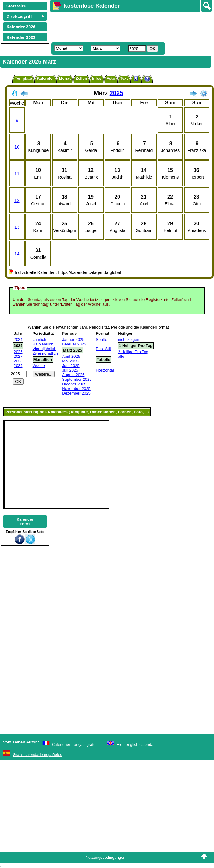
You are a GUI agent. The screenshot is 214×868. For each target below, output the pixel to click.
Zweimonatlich (45, 353)
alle (121, 356)
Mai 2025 (70, 361)
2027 (18, 356)
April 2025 (71, 356)
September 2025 (77, 379)
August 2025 (73, 375)
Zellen (81, 78)
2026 (18, 352)
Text (124, 78)
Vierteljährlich (45, 349)
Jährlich (39, 339)
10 (17, 147)
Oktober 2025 (74, 384)
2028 (18, 361)
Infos (97, 78)
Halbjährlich (43, 344)
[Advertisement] (115, 26)
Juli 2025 (70, 370)
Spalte (101, 339)
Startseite (16, 6)
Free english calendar (136, 745)
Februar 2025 (74, 344)
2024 (18, 339)
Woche (39, 366)
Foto (111, 78)
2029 (18, 366)
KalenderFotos (25, 522)
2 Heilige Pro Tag (133, 352)
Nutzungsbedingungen (105, 857)
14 (17, 254)
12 (17, 200)
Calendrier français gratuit (75, 745)
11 (17, 174)
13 (17, 227)
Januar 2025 (73, 339)
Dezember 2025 (76, 393)
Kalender (45, 78)
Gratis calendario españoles (37, 755)
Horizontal (105, 370)
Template (23, 78)
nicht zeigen (128, 339)
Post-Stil (103, 349)
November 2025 (76, 389)
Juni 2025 (71, 366)
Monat (65, 78)
